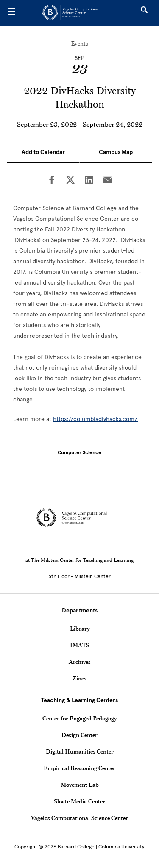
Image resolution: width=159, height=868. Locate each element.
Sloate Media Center (79, 801)
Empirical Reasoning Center (79, 768)
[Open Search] (144, 13)
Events (79, 43)
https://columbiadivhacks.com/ (95, 419)
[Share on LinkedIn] (89, 181)
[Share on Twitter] (70, 181)
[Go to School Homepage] (77, 13)
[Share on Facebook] (52, 181)
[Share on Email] (108, 181)
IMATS (80, 645)
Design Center (79, 735)
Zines (79, 678)
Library (80, 629)
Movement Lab (80, 785)
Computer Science (79, 452)
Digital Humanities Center (80, 751)
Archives (80, 662)
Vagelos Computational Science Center (79, 818)
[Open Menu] (12, 13)
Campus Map (116, 152)
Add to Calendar (43, 152)
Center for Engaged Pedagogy (79, 718)
